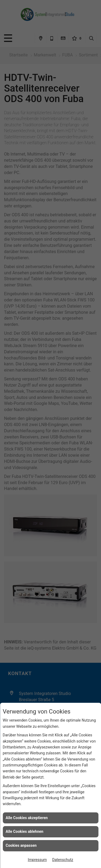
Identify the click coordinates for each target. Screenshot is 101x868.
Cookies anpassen (21, 845)
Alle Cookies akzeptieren (27, 818)
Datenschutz (63, 860)
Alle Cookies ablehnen (25, 831)
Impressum (37, 860)
